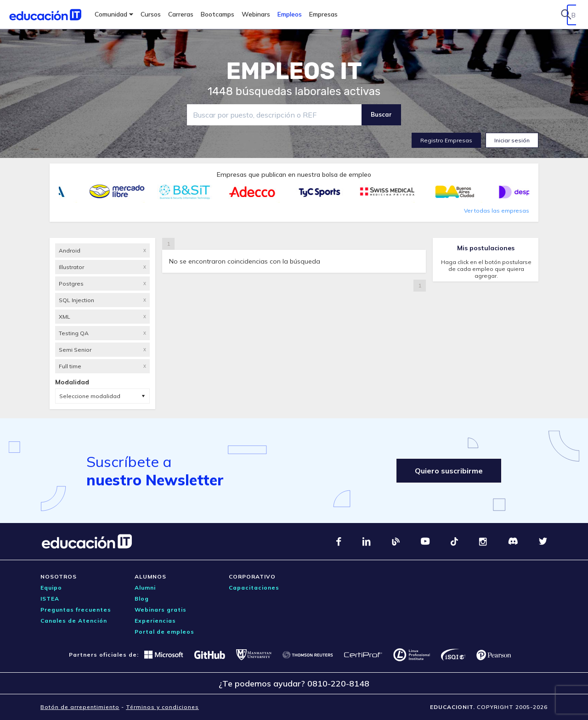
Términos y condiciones (162, 707)
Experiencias (155, 621)
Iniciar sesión (512, 140)
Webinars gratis (161, 610)
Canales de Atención (74, 621)
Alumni (145, 588)
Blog (142, 599)
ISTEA (50, 599)
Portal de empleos (164, 632)
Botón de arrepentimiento (80, 707)
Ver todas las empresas (497, 211)
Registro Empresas (446, 140)
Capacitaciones (254, 588)
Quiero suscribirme (449, 471)
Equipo (51, 588)
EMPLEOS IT (294, 71)
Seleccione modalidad (90, 396)
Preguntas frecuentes (76, 610)
